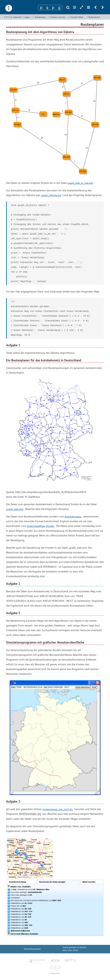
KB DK (76, 950)
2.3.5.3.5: (8, 17)
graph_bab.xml (15, 509)
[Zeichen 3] (53, 7)
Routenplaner (94, 17)
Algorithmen (28, 17)
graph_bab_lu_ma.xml (80, 183)
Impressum (55, 973)
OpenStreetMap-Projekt (41, 526)
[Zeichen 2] (47, 7)
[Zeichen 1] (41, 7)
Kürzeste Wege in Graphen (78, 17)
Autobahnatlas (73, 516)
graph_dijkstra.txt (51, 195)
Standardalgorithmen (41, 17)
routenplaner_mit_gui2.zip (58, 809)
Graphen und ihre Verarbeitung (59, 17)
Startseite (17, 17)
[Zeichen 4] (59, 7)
